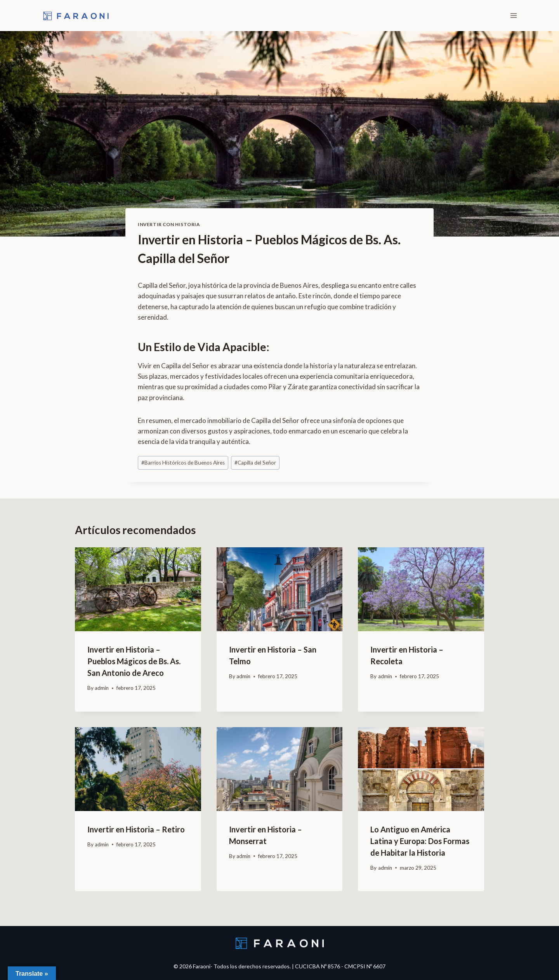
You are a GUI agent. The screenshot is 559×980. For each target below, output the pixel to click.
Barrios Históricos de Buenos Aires (183, 463)
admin (102, 688)
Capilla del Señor (255, 463)
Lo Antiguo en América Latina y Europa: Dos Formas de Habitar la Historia (420, 841)
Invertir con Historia (169, 224)
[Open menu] (513, 15)
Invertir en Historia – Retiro (136, 829)
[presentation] (138, 589)
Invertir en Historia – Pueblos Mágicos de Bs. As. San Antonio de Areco (134, 661)
